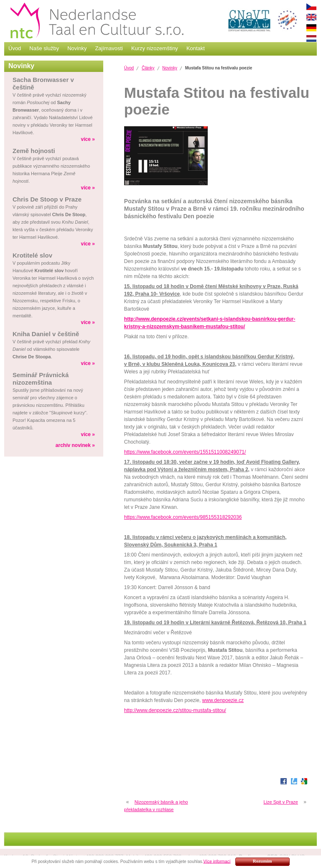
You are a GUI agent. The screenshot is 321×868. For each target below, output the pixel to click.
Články (148, 68)
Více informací (217, 861)
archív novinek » (75, 445)
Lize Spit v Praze (281, 802)
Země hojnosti (34, 151)
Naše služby (44, 48)
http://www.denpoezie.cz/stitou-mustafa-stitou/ (175, 710)
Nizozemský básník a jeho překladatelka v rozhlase (156, 806)
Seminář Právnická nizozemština (41, 379)
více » (88, 139)
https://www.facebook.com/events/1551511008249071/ (185, 452)
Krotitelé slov (32, 255)
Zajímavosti (109, 48)
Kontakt (196, 48)
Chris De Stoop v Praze (47, 199)
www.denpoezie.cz (223, 700)
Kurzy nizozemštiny (155, 48)
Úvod (15, 48)
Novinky (77, 48)
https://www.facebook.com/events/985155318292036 (183, 517)
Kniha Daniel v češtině (46, 334)
